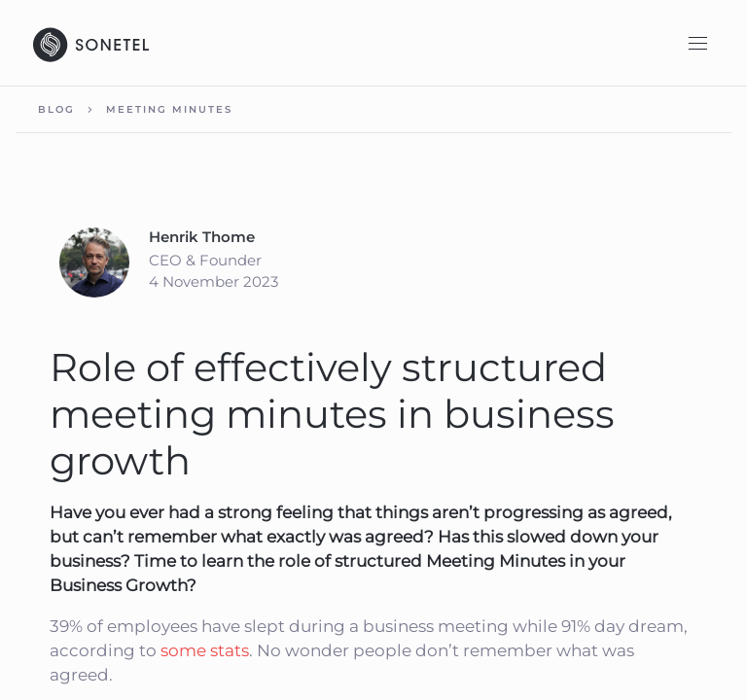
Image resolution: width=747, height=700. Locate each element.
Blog (56, 109)
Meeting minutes (169, 109)
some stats (205, 650)
